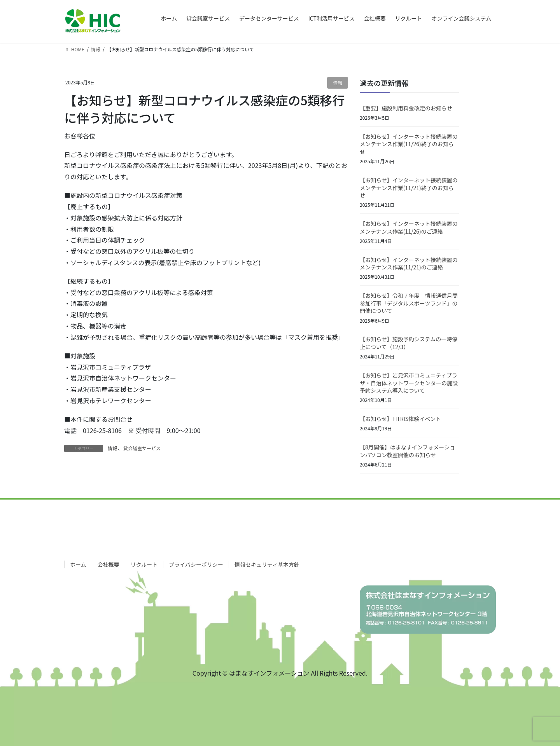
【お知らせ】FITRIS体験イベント (400, 419)
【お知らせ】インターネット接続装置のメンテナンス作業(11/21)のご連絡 (409, 264)
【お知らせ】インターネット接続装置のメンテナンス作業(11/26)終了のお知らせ (409, 144)
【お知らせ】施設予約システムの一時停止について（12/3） (409, 343)
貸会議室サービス (142, 448)
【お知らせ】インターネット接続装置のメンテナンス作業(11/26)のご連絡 (409, 227)
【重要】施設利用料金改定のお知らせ (406, 108)
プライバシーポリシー (196, 564)
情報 (338, 83)
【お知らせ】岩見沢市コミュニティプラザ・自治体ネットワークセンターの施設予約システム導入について (409, 383)
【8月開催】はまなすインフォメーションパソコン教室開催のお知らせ (407, 451)
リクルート (144, 564)
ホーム (78, 564)
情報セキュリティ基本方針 (267, 564)
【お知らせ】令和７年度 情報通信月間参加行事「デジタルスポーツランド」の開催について (409, 303)
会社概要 (108, 564)
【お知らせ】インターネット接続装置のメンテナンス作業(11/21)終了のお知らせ (409, 188)
